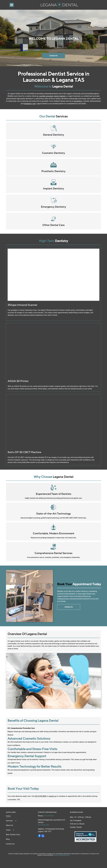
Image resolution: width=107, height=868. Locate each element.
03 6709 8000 (49, 816)
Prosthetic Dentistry (53, 171)
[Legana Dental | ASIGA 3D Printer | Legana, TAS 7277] (53, 351)
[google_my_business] (43, 836)
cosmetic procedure (46, 96)
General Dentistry (53, 135)
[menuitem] (21, 817)
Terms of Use (57, 855)
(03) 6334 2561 (44, 825)
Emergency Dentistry (53, 207)
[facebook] (39, 836)
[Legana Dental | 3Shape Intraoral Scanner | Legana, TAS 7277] (53, 275)
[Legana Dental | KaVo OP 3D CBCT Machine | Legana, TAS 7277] (53, 422)
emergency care (30, 104)
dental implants (60, 96)
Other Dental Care (53, 225)
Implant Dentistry (53, 188)
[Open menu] (12, 5)
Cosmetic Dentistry (53, 153)
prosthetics (78, 101)
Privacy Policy (66, 855)
